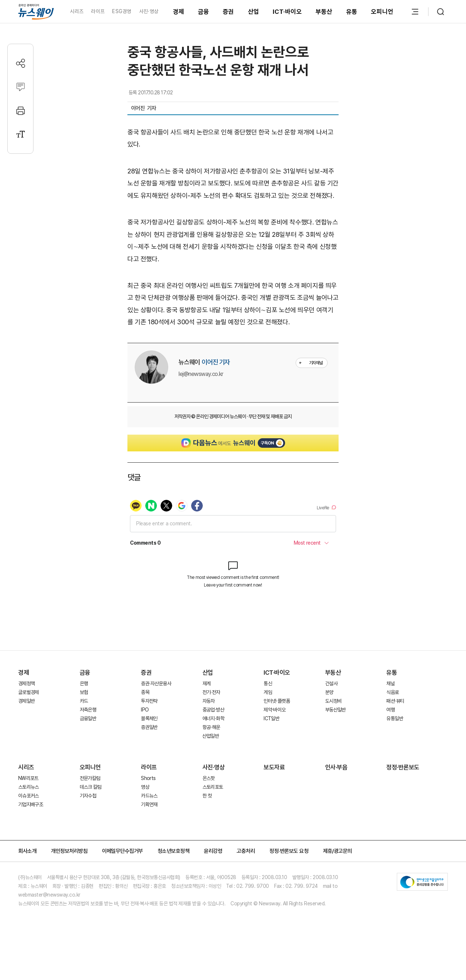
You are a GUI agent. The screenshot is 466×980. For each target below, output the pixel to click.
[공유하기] (21, 63)
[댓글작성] (21, 87)
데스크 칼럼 (91, 787)
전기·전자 (211, 692)
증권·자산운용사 (156, 683)
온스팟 (209, 778)
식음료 (392, 692)
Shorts (148, 778)
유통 (352, 12)
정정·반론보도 (403, 767)
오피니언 (382, 12)
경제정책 (26, 683)
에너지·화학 (213, 718)
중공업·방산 (213, 710)
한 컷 (207, 796)
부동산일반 (335, 710)
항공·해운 (211, 727)
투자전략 (149, 701)
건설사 (331, 683)
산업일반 (211, 736)
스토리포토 (213, 787)
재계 (207, 683)
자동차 (209, 701)
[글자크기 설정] (21, 134)
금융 (204, 12)
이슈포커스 (29, 796)
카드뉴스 (149, 796)
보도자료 (274, 767)
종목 (145, 692)
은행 (84, 683)
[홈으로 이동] (36, 11)
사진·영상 (149, 11)
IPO (145, 710)
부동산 (324, 12)
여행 (390, 710)
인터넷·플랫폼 (277, 701)
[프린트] (21, 111)
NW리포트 (28, 778)
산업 (254, 12)
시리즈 (77, 11)
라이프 (98, 11)
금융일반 (88, 718)
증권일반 (149, 727)
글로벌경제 (29, 692)
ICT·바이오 (287, 12)
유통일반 (394, 718)
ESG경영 (122, 11)
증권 (228, 12)
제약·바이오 (275, 710)
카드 (84, 701)
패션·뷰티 (395, 701)
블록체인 (149, 718)
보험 (84, 692)
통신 (268, 683)
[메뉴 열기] (415, 12)
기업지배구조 (31, 804)
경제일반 (26, 701)
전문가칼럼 (90, 778)
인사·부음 (336, 767)
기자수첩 (88, 796)
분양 (329, 692)
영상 (145, 787)
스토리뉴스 (29, 787)
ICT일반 (271, 718)
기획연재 (149, 804)
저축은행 (88, 710)
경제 (179, 12)
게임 (268, 692)
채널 (390, 683)
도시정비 (333, 701)
